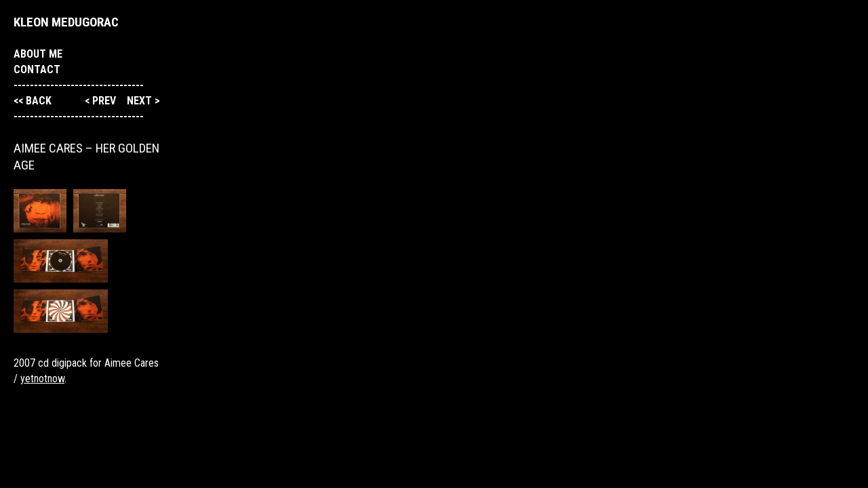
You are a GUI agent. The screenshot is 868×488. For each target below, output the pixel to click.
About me (38, 54)
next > (143, 101)
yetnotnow (42, 379)
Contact (37, 69)
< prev (102, 101)
